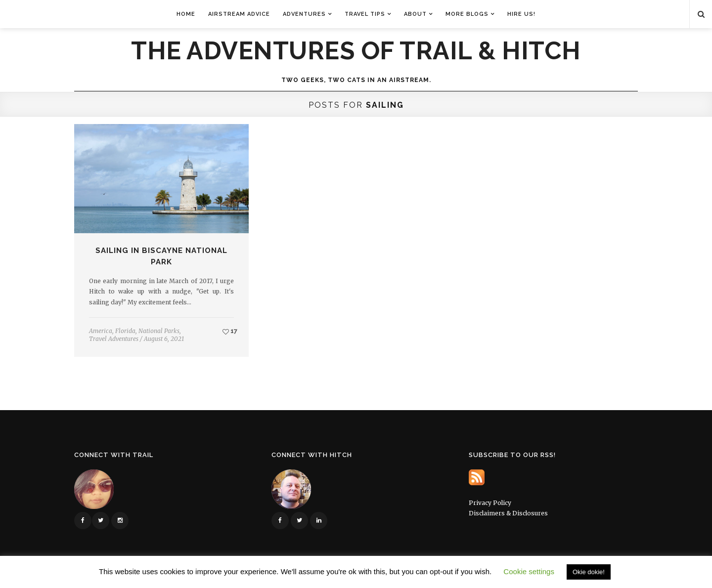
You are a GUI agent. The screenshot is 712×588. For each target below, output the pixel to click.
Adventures (304, 14)
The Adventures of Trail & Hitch (356, 51)
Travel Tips (365, 14)
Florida (125, 331)
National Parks (159, 331)
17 (230, 331)
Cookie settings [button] (529, 571)
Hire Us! (521, 14)
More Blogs (467, 14)
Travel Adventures (114, 339)
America (101, 331)
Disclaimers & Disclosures (508, 513)
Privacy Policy (490, 503)
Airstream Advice (239, 14)
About (415, 14)
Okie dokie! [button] (589, 572)
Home (186, 14)
